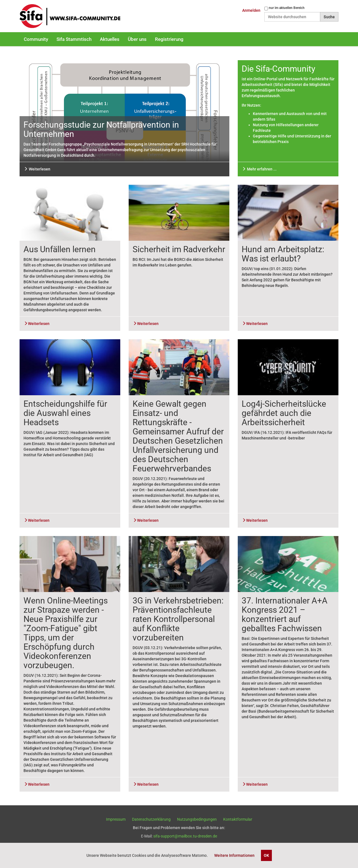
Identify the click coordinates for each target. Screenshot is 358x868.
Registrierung (169, 39)
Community (36, 39)
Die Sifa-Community (278, 69)
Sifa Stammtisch (74, 39)
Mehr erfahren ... (259, 169)
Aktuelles (110, 39)
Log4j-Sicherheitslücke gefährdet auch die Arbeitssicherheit (284, 413)
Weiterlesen (37, 169)
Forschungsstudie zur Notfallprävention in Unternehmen (101, 129)
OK (266, 855)
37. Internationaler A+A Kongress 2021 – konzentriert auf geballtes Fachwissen (285, 614)
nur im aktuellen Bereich (287, 8)
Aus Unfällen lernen (60, 249)
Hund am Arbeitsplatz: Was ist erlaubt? (283, 254)
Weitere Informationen (234, 855)
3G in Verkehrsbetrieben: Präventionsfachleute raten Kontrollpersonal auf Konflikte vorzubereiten (178, 619)
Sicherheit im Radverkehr (179, 249)
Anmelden (251, 10)
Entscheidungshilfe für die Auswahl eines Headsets (65, 413)
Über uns (137, 39)
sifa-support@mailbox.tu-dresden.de (185, 836)
